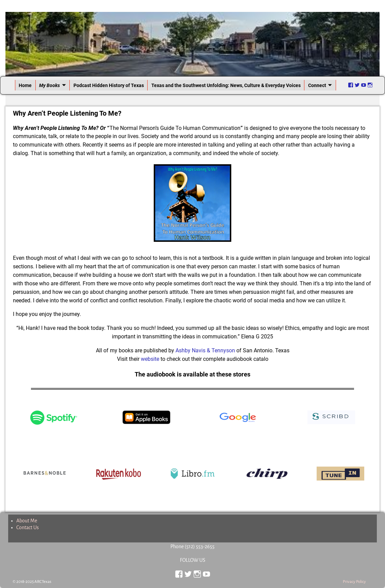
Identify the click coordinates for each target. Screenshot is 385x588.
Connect (317, 85)
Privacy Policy (354, 582)
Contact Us (28, 527)
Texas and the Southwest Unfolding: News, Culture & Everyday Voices (226, 85)
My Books (49, 85)
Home (25, 85)
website (150, 359)
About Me (27, 521)
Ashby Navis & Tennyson (206, 350)
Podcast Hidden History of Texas (109, 85)
